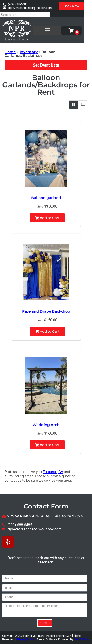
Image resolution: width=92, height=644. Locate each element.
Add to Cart (47, 218)
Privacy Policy (26, 639)
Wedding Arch (46, 425)
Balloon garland (46, 198)
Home (10, 52)
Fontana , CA (53, 472)
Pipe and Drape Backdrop (46, 311)
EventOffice (81, 639)
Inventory (29, 52)
